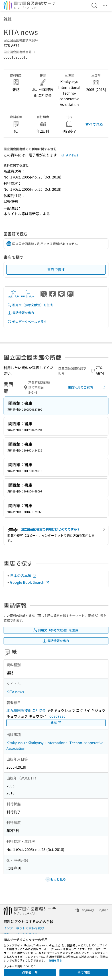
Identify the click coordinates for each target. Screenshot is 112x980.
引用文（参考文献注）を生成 (30, 305)
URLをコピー (28, 294)
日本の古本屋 (23, 575)
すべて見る (94, 124)
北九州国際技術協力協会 (26, 710)
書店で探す (56, 269)
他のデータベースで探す (27, 322)
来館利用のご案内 (88, 387)
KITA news (69, 155)
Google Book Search (30, 582)
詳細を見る (55, 960)
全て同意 (84, 972)
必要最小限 (30, 972)
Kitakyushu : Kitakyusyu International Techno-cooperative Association (55, 745)
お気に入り (14, 294)
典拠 (56, 723)
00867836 (57, 716)
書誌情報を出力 (21, 313)
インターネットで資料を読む (24, 928)
